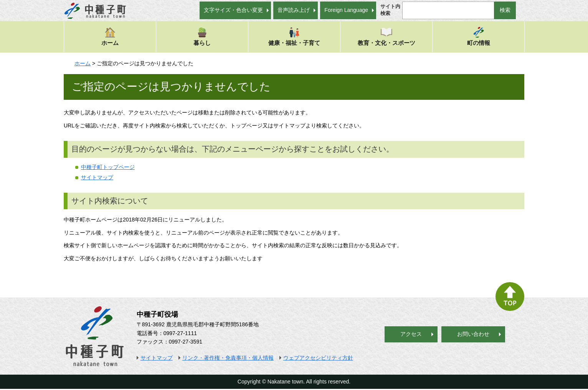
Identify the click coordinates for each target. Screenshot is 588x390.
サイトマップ (97, 177)
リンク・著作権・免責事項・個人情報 (228, 358)
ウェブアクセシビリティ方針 (318, 358)
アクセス (411, 334)
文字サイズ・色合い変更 (233, 10)
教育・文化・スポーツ (386, 36)
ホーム (110, 36)
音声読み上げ (294, 10)
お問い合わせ (473, 334)
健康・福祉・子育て (294, 36)
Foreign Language (346, 10)
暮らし (202, 36)
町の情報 (479, 36)
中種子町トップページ (108, 167)
